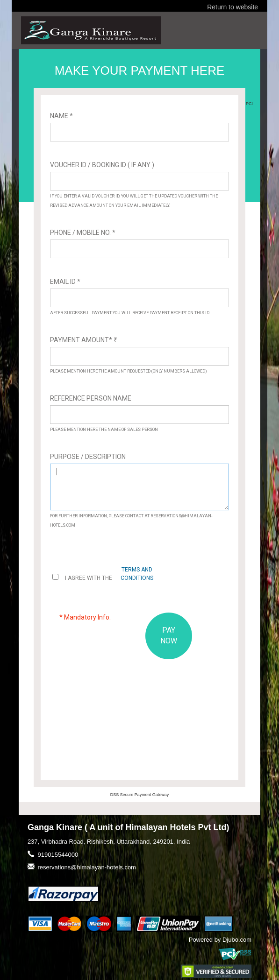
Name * (61, 116)
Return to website (232, 7)
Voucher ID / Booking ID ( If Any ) (102, 165)
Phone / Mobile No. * (83, 233)
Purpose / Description (88, 457)
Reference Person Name (91, 398)
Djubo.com (237, 940)
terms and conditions (137, 574)
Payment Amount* (84, 340)
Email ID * (65, 282)
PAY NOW (169, 635)
